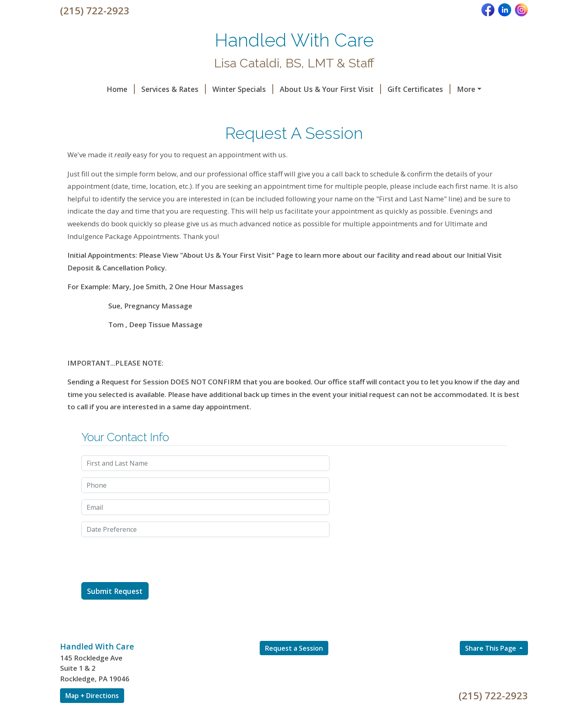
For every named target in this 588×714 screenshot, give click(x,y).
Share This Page (491, 665)
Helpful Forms (445, 89)
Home (81, 89)
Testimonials (223, 106)
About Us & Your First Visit (290, 89)
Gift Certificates (379, 89)
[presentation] (143, 577)
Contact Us (167, 106)
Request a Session (294, 665)
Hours (266, 106)
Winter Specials (203, 89)
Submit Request (115, 608)
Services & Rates (134, 89)
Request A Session (102, 106)
